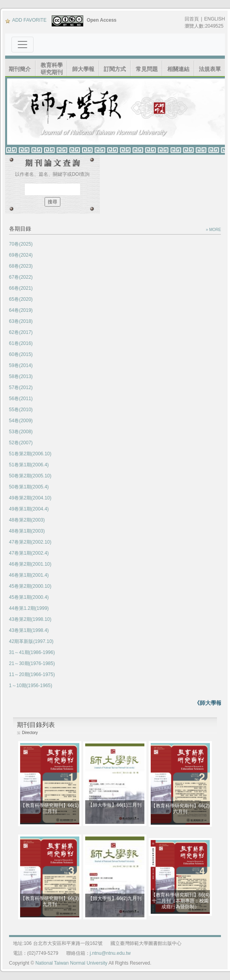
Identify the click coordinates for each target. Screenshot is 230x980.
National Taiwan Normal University (72, 963)
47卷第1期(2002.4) (29, 553)
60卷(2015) (21, 354)
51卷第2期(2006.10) (30, 454)
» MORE (213, 230)
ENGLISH (214, 19)
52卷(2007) (21, 443)
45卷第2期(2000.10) (30, 586)
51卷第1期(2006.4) (29, 465)
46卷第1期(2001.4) (29, 575)
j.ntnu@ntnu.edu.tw (110, 953)
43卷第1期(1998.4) (29, 630)
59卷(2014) (21, 365)
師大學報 (83, 69)
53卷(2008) (21, 432)
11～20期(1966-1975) (32, 674)
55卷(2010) (21, 410)
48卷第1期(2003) (27, 531)
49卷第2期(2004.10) (30, 498)
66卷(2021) (21, 288)
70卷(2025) (21, 244)
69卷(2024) (21, 255)
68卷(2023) (21, 266)
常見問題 (147, 69)
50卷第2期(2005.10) (30, 476)
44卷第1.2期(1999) (29, 608)
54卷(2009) (21, 421)
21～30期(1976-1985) (32, 663)
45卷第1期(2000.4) (29, 597)
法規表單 (210, 69)
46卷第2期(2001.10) (30, 564)
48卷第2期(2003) (27, 520)
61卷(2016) (21, 343)
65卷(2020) (21, 299)
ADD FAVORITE (26, 20)
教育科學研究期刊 (52, 69)
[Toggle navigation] (22, 45)
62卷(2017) (21, 332)
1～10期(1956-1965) (31, 686)
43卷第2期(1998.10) (30, 619)
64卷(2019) (21, 310)
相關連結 (178, 69)
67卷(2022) (21, 277)
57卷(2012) (21, 388)
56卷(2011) (21, 399)
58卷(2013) (21, 376)
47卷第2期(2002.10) (30, 542)
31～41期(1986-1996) (32, 652)
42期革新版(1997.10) (31, 641)
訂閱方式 (115, 69)
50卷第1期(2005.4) (29, 487)
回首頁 (192, 19)
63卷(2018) (21, 321)
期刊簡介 (20, 69)
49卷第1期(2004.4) (29, 509)
